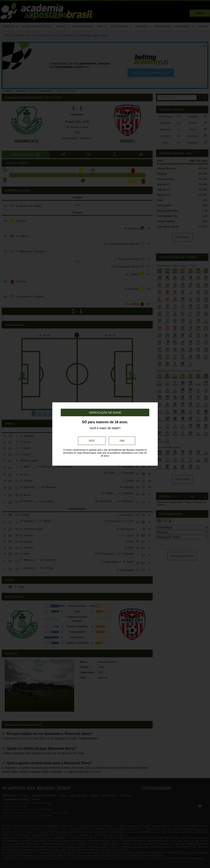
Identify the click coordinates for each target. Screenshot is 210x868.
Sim (122, 441)
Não (92, 441)
